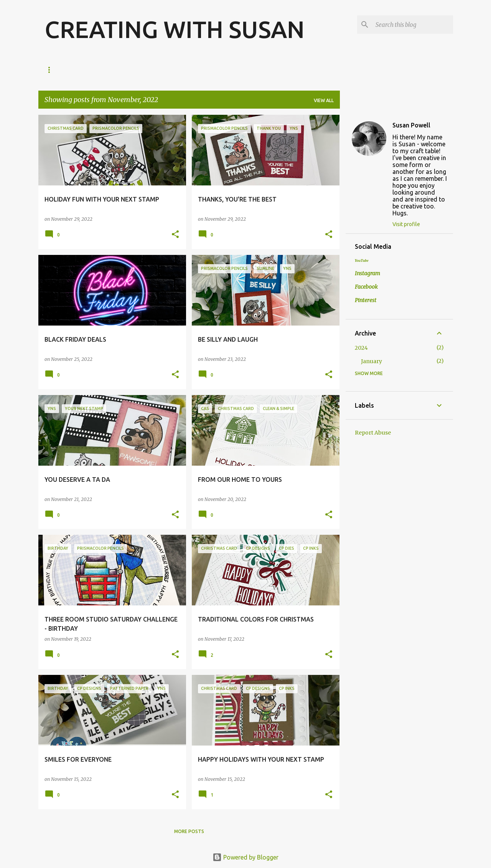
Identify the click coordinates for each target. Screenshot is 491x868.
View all (324, 100)
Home (52, 70)
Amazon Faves (137, 70)
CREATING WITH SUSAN (175, 29)
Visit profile (406, 224)
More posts (189, 831)
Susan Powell (411, 125)
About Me (89, 70)
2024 (361, 348)
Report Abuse (373, 433)
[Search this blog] (413, 25)
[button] (175, 235)
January (372, 361)
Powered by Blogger (245, 857)
